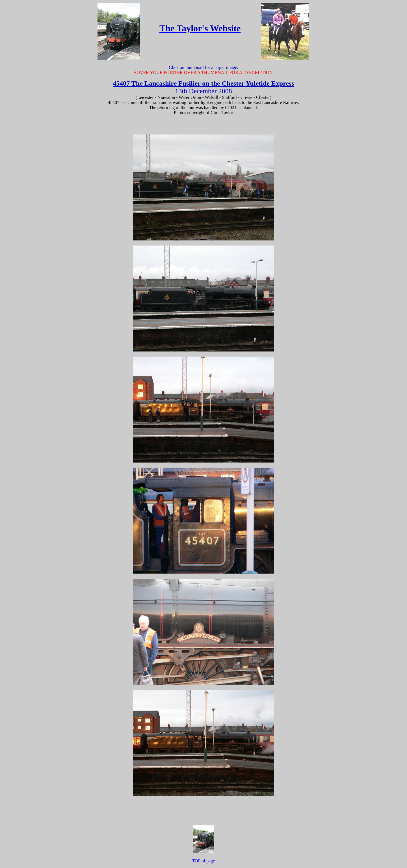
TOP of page (204, 861)
